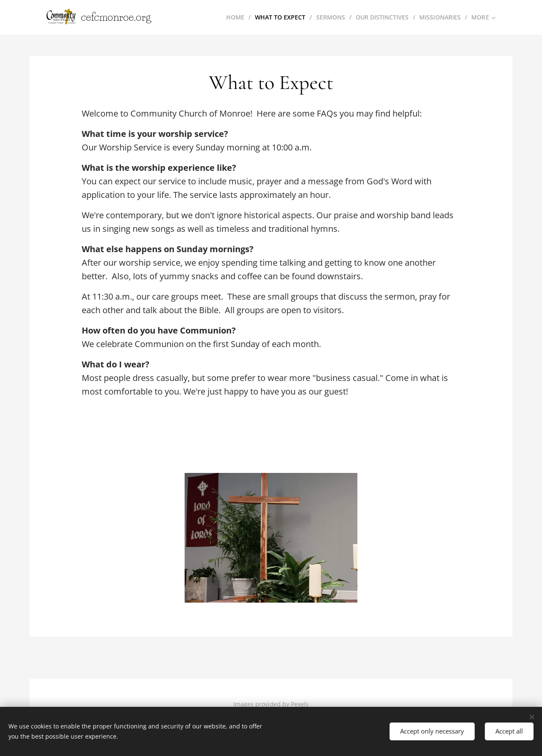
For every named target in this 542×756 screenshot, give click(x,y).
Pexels (300, 704)
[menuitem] (232, 17)
